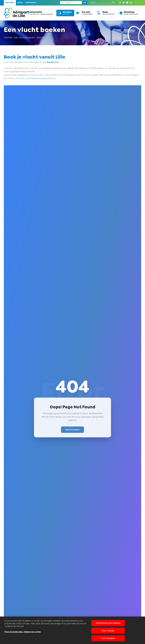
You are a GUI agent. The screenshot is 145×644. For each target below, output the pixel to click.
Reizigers (10, 3)
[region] (72, 630)
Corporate (31, 3)
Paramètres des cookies (108, 623)
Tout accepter (108, 638)
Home (8, 37)
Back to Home (72, 430)
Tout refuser (108, 631)
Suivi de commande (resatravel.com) (36, 78)
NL (136, 2)
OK (85, 3)
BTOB (20, 3)
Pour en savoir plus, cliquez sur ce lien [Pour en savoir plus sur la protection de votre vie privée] (23, 632)
